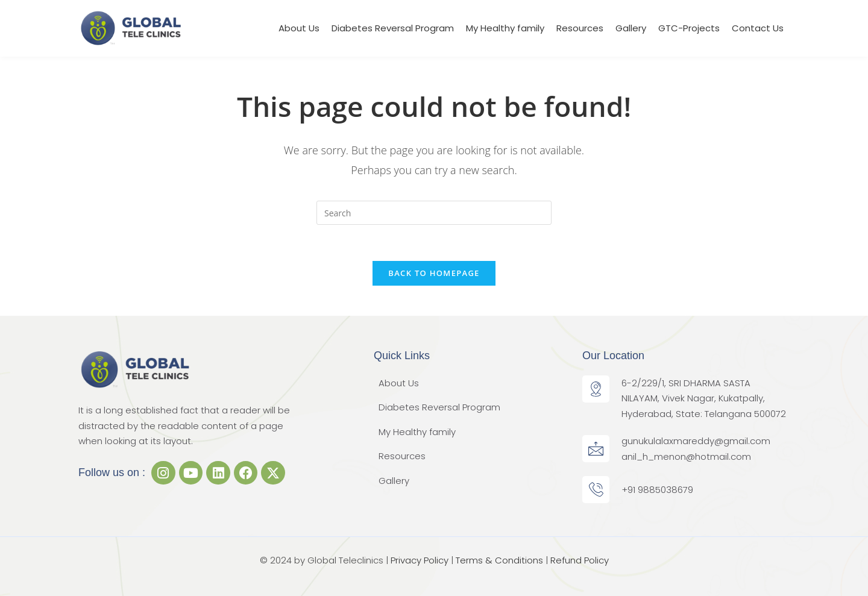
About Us (299, 28)
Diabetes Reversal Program (393, 28)
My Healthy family (505, 28)
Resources (580, 28)
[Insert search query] (434, 213)
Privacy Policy (420, 560)
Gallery (631, 28)
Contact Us (758, 28)
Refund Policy (580, 560)
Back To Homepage (434, 273)
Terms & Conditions (499, 560)
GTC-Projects (689, 28)
